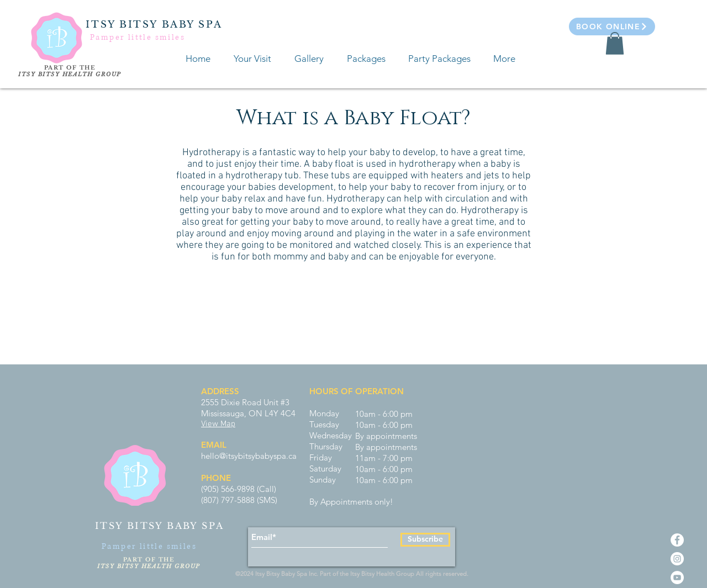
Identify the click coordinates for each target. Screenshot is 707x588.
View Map (218, 424)
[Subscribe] (425, 540)
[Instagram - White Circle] (677, 559)
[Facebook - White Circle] (677, 540)
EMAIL (214, 445)
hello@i (215, 456)
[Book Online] (612, 27)
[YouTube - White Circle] (677, 578)
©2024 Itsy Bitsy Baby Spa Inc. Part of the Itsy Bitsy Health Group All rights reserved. (353, 574)
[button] (615, 43)
